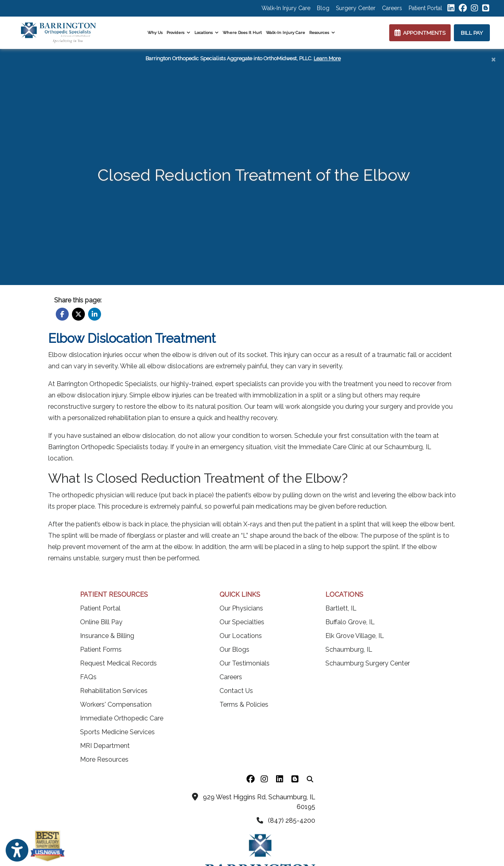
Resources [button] (322, 33)
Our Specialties (242, 622)
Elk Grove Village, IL (355, 636)
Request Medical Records (118, 663)
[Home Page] (58, 32)
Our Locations (241, 636)
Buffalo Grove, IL (350, 622)
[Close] (493, 59)
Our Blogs (234, 649)
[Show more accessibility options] (17, 851)
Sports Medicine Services (117, 732)
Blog (323, 8)
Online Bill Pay (101, 622)
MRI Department (105, 746)
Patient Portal (425, 8)
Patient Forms (101, 649)
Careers (392, 8)
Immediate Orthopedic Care (122, 718)
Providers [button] (178, 33)
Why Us (155, 33)
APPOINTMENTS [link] (420, 33)
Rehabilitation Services (114, 691)
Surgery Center (356, 8)
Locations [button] (207, 33)
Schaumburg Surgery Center (368, 663)
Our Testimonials (245, 663)
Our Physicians (241, 608)
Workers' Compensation (116, 704)
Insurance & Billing (107, 636)
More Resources (104, 759)
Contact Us (236, 691)
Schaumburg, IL (349, 649)
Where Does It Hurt (242, 33)
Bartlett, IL (341, 608)
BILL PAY (472, 33)
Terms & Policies (244, 704)
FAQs (88, 677)
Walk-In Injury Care (286, 8)
